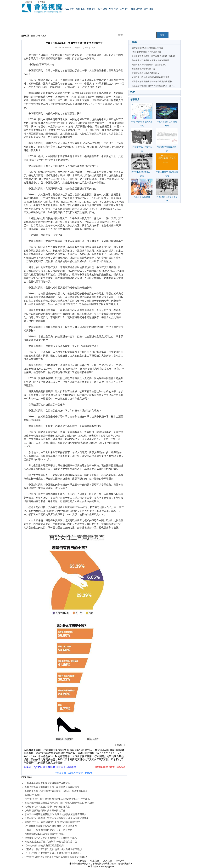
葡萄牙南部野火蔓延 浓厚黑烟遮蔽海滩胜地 (150, 60)
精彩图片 (135, 100)
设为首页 (29, 2)
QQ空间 (38, 767)
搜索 (162, 35)
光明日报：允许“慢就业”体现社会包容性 (149, 65)
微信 (74, 767)
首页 (61, 9)
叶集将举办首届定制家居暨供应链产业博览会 (47, 783)
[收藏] (103, 767)
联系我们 (95, 861)
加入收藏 (41, 2)
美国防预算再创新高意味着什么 (145, 73)
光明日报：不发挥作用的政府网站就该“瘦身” (151, 77)
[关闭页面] (111, 767)
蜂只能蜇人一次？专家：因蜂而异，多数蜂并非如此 (51, 838)
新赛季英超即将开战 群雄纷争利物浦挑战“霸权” (152, 82)
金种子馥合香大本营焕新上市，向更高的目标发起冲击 (52, 787)
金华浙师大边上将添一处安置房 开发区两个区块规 (153, 56)
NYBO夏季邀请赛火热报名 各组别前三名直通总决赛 (51, 826)
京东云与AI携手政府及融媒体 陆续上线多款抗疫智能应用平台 (56, 814)
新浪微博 (48, 767)
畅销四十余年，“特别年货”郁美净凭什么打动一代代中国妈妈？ (56, 791)
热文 (133, 92)
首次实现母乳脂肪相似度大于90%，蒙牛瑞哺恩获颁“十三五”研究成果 (59, 803)
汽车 (127, 9)
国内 (83, 9)
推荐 (134, 42)
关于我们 (82, 861)
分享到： (28, 767)
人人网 (67, 767)
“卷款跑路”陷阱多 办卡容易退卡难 (146, 52)
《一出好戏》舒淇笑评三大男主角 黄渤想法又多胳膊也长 (53, 853)
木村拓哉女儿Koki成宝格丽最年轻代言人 (45, 834)
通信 (133, 9)
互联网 (139, 9)
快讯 (72, 9)
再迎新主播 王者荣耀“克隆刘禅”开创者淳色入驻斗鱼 (51, 842)
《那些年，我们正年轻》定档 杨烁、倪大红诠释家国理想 (53, 849)
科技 (116, 9)
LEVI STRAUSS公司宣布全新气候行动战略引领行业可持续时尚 (56, 857)
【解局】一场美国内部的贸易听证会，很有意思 (48, 830)
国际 (146, 9)
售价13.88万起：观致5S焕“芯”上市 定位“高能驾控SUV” (52, 822)
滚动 (78, 9)
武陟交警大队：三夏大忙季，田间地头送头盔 (47, 807)
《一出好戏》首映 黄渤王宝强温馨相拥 (44, 846)
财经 (89, 9)
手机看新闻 (60, 773)
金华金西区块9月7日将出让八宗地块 (147, 48)
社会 (151, 9)
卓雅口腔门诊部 (33, 795)
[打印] (97, 767)
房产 (122, 9)
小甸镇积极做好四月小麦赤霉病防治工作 (45, 811)
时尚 (111, 9)
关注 (67, 9)
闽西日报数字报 (75, 773)
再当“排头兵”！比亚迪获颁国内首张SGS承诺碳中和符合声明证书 (57, 799)
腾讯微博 (58, 767)
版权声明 (120, 861)
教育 (100, 9)
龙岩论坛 (89, 773)
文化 (105, 9)
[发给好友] (120, 767)
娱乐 (94, 9)
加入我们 (107, 861)
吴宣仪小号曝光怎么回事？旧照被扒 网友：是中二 (153, 86)
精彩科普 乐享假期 (142, 197)
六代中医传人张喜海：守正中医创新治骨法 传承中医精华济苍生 (57, 818)
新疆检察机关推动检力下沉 (143, 69)
